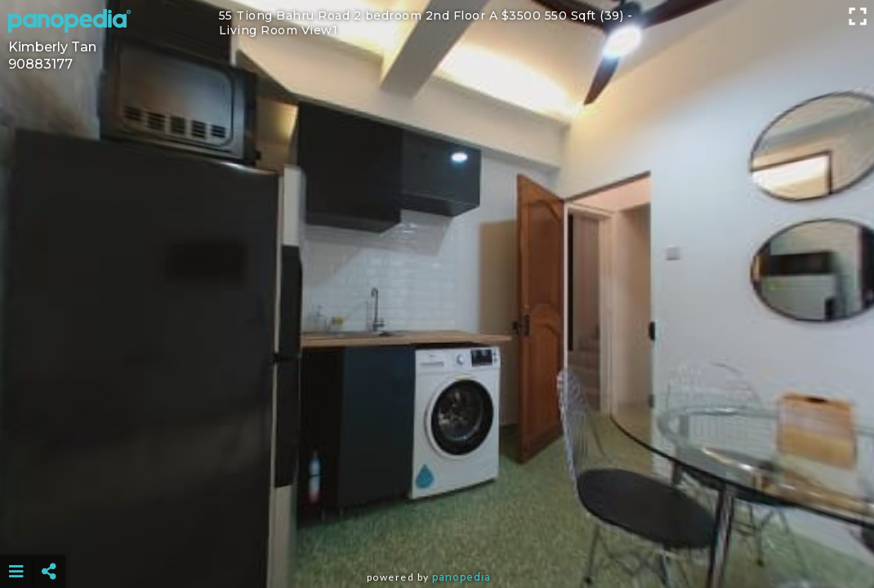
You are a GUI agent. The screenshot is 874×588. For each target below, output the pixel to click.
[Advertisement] (437, 531)
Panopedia (462, 577)
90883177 (40, 64)
